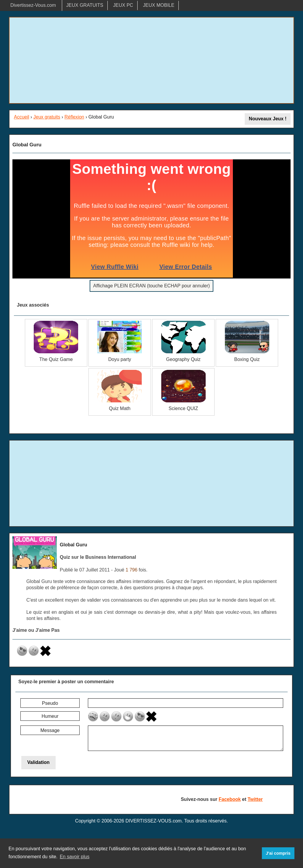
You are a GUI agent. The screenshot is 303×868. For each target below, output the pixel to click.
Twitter (255, 799)
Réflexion (74, 117)
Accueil (22, 117)
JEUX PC (123, 5)
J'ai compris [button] (278, 853)
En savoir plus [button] (75, 857)
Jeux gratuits (47, 117)
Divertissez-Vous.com (33, 5)
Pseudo (50, 703)
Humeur (50, 716)
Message (50, 730)
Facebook (230, 799)
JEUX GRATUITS (85, 5)
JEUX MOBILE (159, 5)
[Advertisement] (151, 60)
